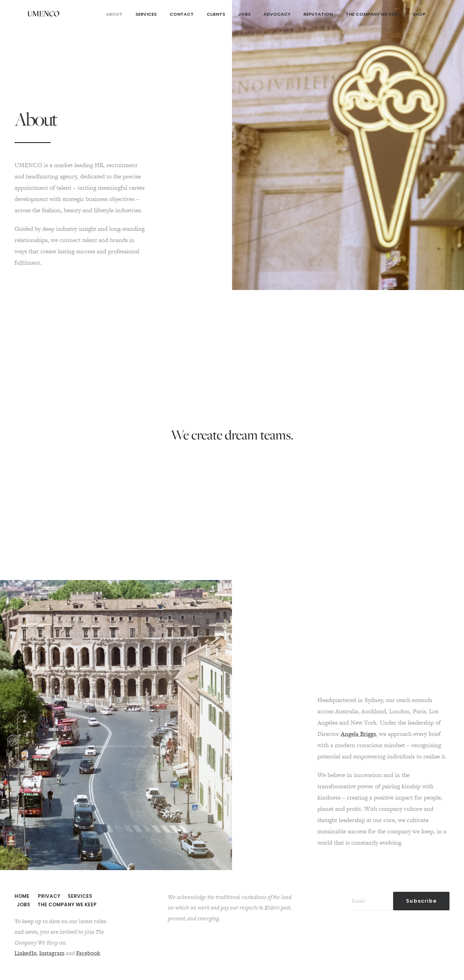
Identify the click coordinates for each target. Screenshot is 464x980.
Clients (216, 14)
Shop (419, 14)
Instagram (52, 953)
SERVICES (80, 896)
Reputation (318, 14)
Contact (182, 14)
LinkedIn (26, 953)
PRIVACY (49, 896)
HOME (22, 896)
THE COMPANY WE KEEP (67, 904)
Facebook (88, 953)
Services (146, 14)
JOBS (24, 904)
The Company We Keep (373, 14)
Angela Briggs (358, 734)
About (114, 14)
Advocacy (277, 14)
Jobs (244, 14)
